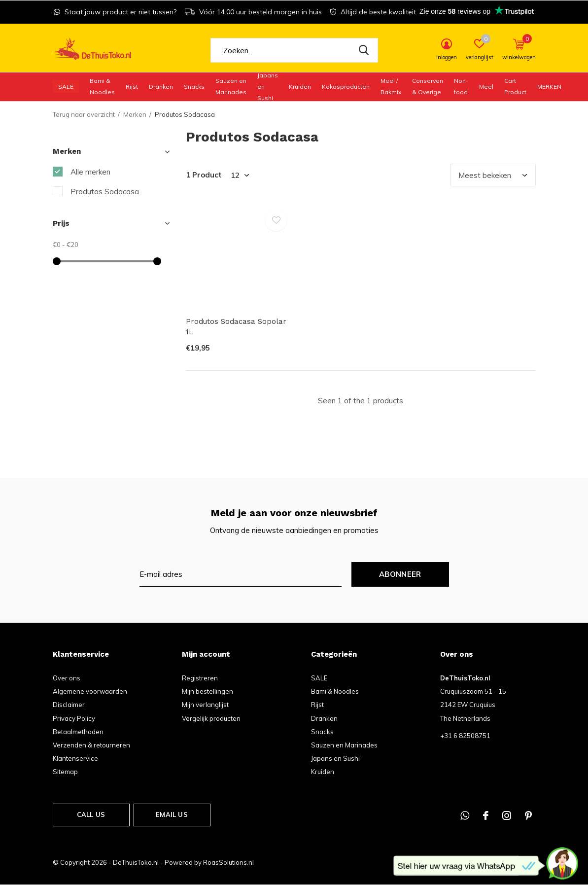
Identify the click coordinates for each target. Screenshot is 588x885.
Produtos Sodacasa (105, 192)
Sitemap (65, 772)
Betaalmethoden (78, 732)
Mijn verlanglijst (205, 705)
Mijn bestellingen (208, 691)
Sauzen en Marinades (231, 86)
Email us (172, 814)
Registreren (200, 678)
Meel (486, 87)
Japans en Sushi (268, 86)
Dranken (161, 87)
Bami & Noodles (102, 86)
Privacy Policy (74, 718)
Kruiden (300, 87)
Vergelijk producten (211, 718)
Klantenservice (75, 758)
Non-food (461, 86)
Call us (91, 814)
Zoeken (364, 50)
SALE (66, 87)
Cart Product (515, 86)
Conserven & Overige (428, 86)
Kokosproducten (346, 87)
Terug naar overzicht (84, 114)
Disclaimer (69, 705)
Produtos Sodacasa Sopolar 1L (236, 327)
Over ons (67, 678)
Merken (549, 87)
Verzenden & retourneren (91, 745)
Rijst (132, 87)
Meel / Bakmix (391, 86)
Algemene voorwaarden (90, 691)
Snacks (194, 87)
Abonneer (400, 574)
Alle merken (90, 172)
